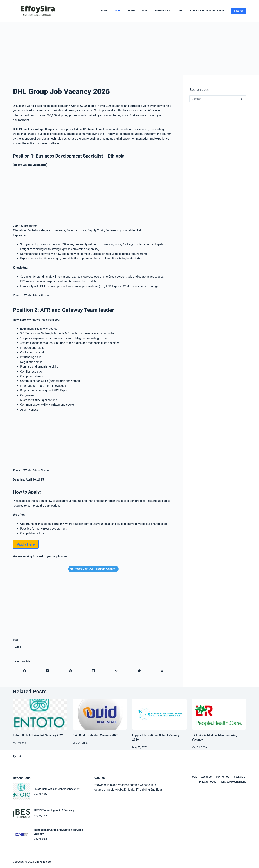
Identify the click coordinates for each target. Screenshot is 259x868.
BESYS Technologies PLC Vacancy (54, 810)
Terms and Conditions (233, 782)
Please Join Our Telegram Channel (93, 569)
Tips (180, 11)
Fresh (131, 11)
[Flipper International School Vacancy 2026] (159, 714)
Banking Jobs (162, 11)
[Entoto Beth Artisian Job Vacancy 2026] (40, 714)
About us (206, 777)
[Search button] (242, 99)
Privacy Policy (208, 782)
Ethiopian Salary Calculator (207, 11)
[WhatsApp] (139, 671)
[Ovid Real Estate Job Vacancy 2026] (100, 714)
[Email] (162, 671)
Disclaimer (240, 777)
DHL (19, 647)
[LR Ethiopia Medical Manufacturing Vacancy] (219, 714)
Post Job (239, 11)
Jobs (118, 11)
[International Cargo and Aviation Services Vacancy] (21, 834)
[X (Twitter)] (48, 671)
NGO (145, 11)
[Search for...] (214, 99)
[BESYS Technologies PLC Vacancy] (21, 813)
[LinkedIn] (94, 671)
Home (104, 11)
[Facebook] (25, 671)
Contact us (222, 777)
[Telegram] (116, 671)
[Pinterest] (71, 671)
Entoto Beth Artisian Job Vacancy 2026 (38, 735)
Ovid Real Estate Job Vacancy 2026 (96, 735)
